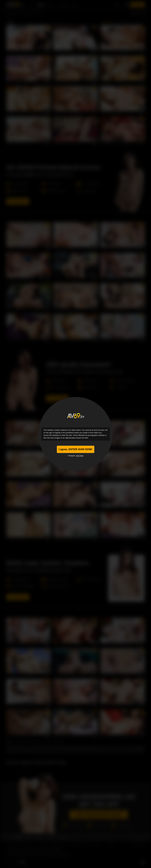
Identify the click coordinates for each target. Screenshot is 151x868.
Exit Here (80, 456)
